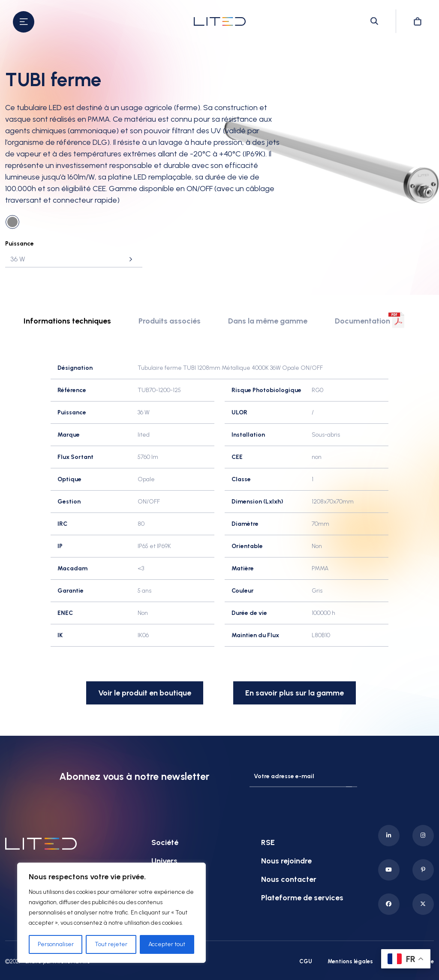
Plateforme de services (302, 897)
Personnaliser (56, 944)
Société (165, 842)
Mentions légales (350, 961)
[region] (111, 913)
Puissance (20, 244)
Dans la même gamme (268, 321)
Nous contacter (289, 879)
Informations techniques (67, 321)
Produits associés (170, 321)
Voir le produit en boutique (145, 693)
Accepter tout (167, 944)
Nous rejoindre (286, 860)
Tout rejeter (111, 944)
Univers (164, 860)
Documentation (362, 321)
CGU (306, 961)
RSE (268, 842)
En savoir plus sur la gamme (295, 693)
